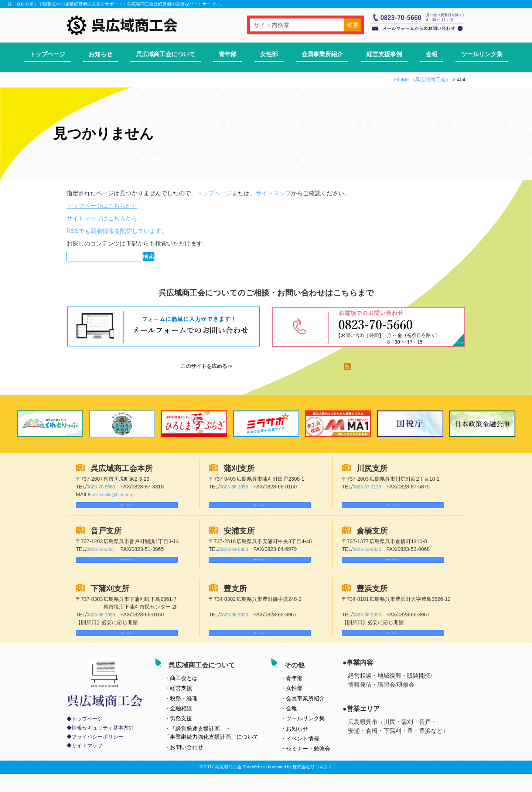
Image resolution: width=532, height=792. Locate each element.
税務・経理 (192, 714)
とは (192, 693)
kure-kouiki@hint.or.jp (114, 494)
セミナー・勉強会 (316, 764)
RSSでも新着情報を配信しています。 (117, 231)
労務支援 (189, 734)
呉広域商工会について (166, 54)
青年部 (228, 54)
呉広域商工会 (228, 785)
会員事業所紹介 (322, 54)
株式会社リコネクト (313, 785)
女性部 (269, 54)
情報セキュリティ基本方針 (103, 749)
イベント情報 (311, 754)
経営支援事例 (384, 54)
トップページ (47, 54)
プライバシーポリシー (98, 758)
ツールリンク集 (482, 54)
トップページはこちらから (102, 206)
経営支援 (189, 704)
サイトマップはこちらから (102, 218)
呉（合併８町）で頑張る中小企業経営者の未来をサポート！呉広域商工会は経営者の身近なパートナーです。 (116, 4)
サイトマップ (273, 193)
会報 (432, 54)
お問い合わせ (195, 763)
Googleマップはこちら (109, 508)
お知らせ (100, 54)
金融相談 (189, 724)
